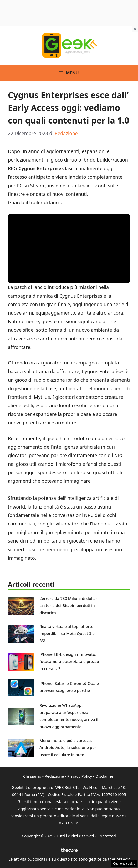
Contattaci (107, 836)
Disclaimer (105, 776)
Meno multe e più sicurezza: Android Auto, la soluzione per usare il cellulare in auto (68, 747)
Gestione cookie (124, 863)
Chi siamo (32, 776)
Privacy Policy (80, 776)
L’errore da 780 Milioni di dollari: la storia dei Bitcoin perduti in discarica (69, 605)
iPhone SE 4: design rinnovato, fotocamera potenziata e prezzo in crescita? (69, 661)
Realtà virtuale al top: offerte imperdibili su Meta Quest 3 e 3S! (67, 633)
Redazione (54, 776)
